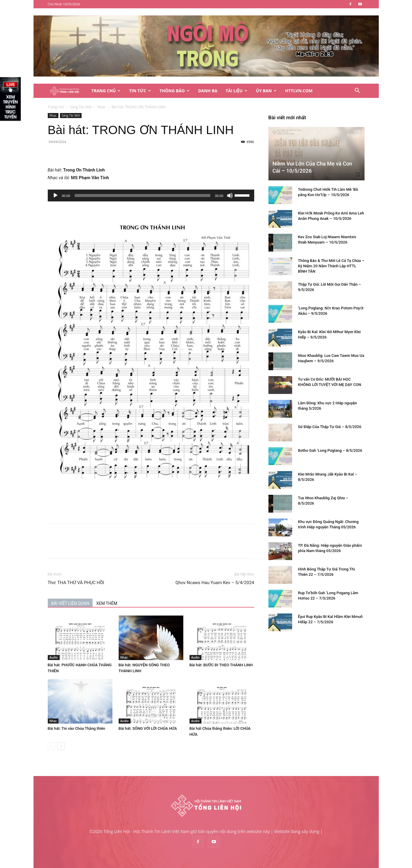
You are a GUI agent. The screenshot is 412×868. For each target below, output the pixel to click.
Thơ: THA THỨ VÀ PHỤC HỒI (76, 583)
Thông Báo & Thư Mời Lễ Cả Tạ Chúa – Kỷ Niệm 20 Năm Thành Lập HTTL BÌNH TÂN (331, 266)
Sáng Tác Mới (81, 107)
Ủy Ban (266, 91)
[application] (151, 195)
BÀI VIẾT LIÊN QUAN (70, 603)
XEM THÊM (107, 603)
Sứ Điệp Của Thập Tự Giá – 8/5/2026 (330, 427)
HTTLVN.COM (299, 91)
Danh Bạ (208, 91)
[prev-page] (51, 746)
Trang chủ (56, 107)
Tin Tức (140, 91)
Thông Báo (175, 91)
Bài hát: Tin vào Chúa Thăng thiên (77, 728)
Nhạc (102, 107)
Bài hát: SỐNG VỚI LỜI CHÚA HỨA (148, 728)
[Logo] (68, 91)
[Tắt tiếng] (230, 195)
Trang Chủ (106, 91)
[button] (357, 91)
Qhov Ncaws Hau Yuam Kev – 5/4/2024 (215, 583)
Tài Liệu (237, 91)
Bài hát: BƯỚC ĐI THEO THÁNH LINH (221, 665)
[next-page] (61, 746)
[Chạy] (55, 195)
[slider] (143, 195)
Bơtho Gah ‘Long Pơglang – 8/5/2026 (330, 450)
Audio (54, 657)
